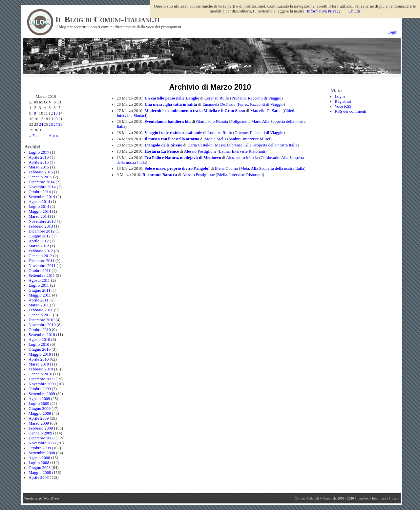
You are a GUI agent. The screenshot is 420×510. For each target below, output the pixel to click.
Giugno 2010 (40, 349)
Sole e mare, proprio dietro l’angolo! (177, 168)
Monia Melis (215, 139)
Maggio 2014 (40, 211)
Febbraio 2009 (41, 428)
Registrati (343, 101)
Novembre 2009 (42, 384)
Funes (243, 104)
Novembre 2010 (42, 325)
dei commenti (350, 111)
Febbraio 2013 (41, 226)
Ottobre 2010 (40, 330)
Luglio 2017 (39, 152)
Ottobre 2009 (40, 389)
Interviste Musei (257, 139)
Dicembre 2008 (42, 438)
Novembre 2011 (42, 266)
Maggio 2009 (40, 413)
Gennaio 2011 (40, 315)
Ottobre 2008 (40, 448)
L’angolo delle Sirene (163, 145)
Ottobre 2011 (40, 271)
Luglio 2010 (39, 344)
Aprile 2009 (39, 418)
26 (51, 124)
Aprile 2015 (39, 162)
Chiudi (354, 11)
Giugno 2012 (40, 236)
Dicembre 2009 (42, 379)
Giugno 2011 (40, 290)
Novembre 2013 (42, 221)
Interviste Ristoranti (248, 151)
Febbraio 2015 (41, 172)
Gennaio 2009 (40, 433)
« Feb (34, 136)
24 (41, 124)
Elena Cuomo (226, 168)
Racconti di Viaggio (264, 98)
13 (56, 113)
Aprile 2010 (39, 359)
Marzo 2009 (39, 423)
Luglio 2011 (39, 285)
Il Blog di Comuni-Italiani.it (108, 20)
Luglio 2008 (39, 463)
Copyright (330, 498)
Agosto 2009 (39, 399)
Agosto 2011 (39, 280)
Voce (343, 106)
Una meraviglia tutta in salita (171, 104)
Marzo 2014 (39, 216)
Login (392, 32)
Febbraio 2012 (41, 251)
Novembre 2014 (42, 187)
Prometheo (362, 498)
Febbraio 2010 (41, 369)
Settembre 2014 (42, 197)
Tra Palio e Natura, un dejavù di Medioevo (183, 158)
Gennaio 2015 (40, 177)
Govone (241, 133)
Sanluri (235, 139)
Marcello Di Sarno (266, 111)
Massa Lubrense (229, 145)
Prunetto (239, 98)
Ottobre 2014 (40, 192)
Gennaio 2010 (40, 374)
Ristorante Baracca (160, 175)
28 (61, 124)
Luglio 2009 (39, 404)
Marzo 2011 (39, 305)
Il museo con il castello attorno (172, 139)
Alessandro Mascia (242, 158)
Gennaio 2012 (40, 256)
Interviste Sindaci (131, 116)
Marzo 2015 (39, 167)
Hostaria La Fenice (162, 151)
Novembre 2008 (42, 443)
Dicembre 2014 (42, 182)
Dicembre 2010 (42, 320)
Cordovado (270, 158)
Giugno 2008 (40, 468)
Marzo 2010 (39, 364)
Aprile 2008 (39, 477)
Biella (222, 175)
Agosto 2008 (39, 458)
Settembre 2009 (42, 394)
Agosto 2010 (39, 340)
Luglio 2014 (39, 207)
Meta (245, 168)
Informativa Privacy (386, 498)
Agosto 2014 (39, 202)
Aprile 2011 (39, 300)
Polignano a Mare (245, 122)
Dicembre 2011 (42, 261)
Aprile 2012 (39, 241)
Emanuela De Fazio (219, 104)
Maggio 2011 (40, 295)
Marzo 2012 (39, 246)
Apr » (53, 136)
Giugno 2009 (40, 409)
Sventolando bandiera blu (168, 122)
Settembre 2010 (42, 335)
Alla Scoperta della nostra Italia (271, 145)
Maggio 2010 (40, 354)
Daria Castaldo (200, 145)
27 (56, 124)
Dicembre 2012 (42, 231)
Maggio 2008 (40, 473)
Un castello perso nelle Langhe (172, 98)
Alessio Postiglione (200, 151)
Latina (224, 151)
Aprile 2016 (39, 157)
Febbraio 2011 (41, 310)
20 (56, 119)
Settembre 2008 (42, 453)
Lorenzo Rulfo (217, 98)
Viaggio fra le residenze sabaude (173, 133)
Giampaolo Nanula (212, 122)
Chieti (289, 111)
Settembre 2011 (42, 276)
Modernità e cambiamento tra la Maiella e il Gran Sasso (195, 111)
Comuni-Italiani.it (307, 498)
